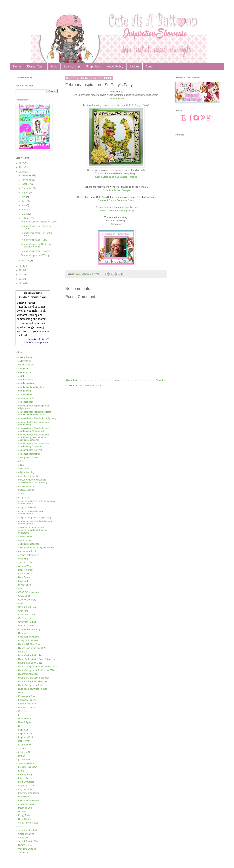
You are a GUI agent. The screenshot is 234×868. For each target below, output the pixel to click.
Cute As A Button (116, 98)
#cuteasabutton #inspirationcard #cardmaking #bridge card (34, 430)
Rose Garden (25, 819)
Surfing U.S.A (25, 845)
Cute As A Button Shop (29, 629)
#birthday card (25, 372)
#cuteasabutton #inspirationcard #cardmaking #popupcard (34, 445)
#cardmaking (25, 391)
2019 (22, 266)
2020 (22, 172)
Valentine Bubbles (27, 849)
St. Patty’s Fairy (140, 105)
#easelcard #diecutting (29, 476)
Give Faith (23, 711)
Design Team (36, 66)
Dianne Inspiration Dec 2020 (32, 648)
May (24, 205)
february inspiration (28, 704)
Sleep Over (24, 838)
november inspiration (28, 801)
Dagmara (23, 633)
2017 (22, 275)
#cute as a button (27, 398)
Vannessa (23, 852)
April (24, 210)
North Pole (23, 797)
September (27, 188)
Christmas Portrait (27, 622)
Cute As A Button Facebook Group (116, 200)
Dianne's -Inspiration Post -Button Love (37, 659)
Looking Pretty (25, 774)
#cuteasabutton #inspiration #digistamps (38, 418)
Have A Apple (25, 722)
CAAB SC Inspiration (28, 592)
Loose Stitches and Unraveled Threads (116, 177)
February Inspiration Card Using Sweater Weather (37, 245)
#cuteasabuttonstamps (29, 454)
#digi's (21, 465)
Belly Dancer (24, 577)
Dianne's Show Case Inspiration (34, 678)
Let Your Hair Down (28, 767)
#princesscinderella (28, 551)
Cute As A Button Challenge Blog (116, 211)
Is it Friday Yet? (26, 745)
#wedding (23, 559)
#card (21, 376)
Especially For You (27, 700)
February (26, 218)
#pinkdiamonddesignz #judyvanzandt (36, 548)
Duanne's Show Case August (32, 689)
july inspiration (25, 759)
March (25, 214)
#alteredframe (25, 357)
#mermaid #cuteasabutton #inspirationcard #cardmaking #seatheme (33, 530)
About (149, 66)
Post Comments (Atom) (90, 386)
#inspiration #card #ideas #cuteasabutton (30, 512)
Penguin (22, 812)
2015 (22, 283)
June (24, 201)
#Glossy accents (26, 490)
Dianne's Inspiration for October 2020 (36, 670)
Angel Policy (115, 66)
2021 (22, 167)
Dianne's (22, 652)
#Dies (21, 461)
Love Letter (24, 778)
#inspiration (24, 497)
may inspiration (26, 789)
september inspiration (29, 830)
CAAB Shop (24, 596)
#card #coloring (26, 380)
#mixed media (25, 536)
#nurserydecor (25, 540)
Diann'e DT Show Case (30, 644)
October (26, 184)
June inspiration (26, 763)
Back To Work (25, 574)
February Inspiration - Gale (34, 240)
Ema (21, 693)
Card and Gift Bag (27, 607)
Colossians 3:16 (35, 339)
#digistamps (24, 469)
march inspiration (27, 786)
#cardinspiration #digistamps (32, 387)
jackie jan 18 (24, 752)
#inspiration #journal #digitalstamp (35, 518)
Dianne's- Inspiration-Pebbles (33, 681)
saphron (22, 826)
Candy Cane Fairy (27, 600)
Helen (21, 726)
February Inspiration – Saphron (36, 251)
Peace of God (25, 808)
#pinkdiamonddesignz (29, 544)
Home (17, 66)
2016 (22, 279)
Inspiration (23, 730)
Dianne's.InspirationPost (30, 685)
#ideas (21, 494)
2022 (22, 163)
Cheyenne (23, 611)
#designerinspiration (28, 458)
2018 (22, 270)
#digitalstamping (26, 472)
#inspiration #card (27, 507)
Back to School (26, 570)
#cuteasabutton (26, 402)
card (20, 603)
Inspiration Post (26, 734)
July (24, 197)
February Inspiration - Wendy (35, 255)
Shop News (93, 66)
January (26, 261)
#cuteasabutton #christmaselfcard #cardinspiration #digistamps (35, 413)
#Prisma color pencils (29, 555)
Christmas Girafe (27, 615)
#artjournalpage (26, 365)
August (25, 193)
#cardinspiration (26, 383)
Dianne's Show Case (28, 674)
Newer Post (72, 380)
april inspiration (26, 563)
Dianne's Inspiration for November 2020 (38, 667)
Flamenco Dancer (27, 708)
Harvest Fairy (25, 719)
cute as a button (26, 626)
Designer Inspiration (28, 641)
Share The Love (26, 834)
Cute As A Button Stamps (116, 190)
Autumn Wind (25, 566)
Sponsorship (72, 66)
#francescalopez (26, 486)
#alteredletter (25, 361)
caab (21, 588)
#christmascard (26, 394)
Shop (54, 66)
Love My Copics (26, 782)
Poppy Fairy (24, 815)
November (27, 180)
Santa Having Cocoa (28, 823)
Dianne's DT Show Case (30, 663)
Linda (21, 771)
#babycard (23, 369)
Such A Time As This (28, 841)
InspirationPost (26, 737)
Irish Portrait (24, 741)
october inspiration (27, 804)
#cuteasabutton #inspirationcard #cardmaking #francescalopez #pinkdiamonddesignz (34, 437)
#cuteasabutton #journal (30, 450)
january (22, 756)
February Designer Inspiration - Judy (39, 222)
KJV (47, 339)
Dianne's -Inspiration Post (31, 655)
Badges (134, 66)
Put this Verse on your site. (36, 342)
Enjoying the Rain (27, 696)
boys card (23, 581)
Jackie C (22, 748)
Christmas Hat (25, 618)
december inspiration (28, 637)
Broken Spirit (25, 585)
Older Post (161, 380)
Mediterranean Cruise (29, 793)
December (27, 175)
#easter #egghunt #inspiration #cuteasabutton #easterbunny (33, 481)
